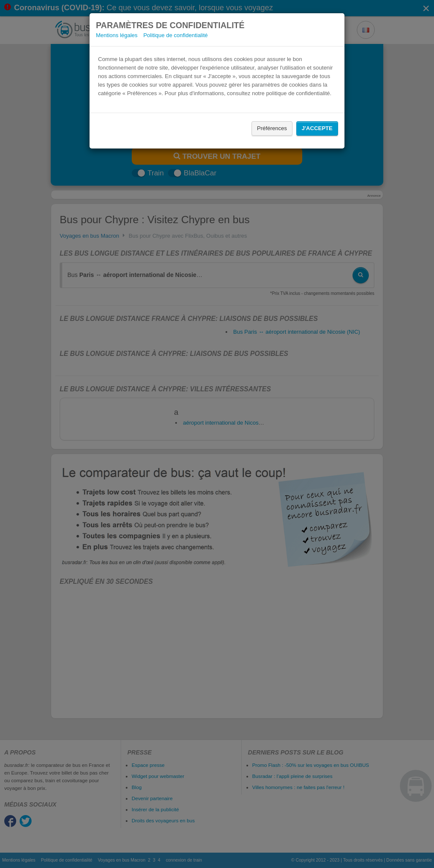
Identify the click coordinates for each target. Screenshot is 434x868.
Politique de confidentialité (175, 35)
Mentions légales (117, 35)
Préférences (272, 128)
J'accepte (317, 128)
